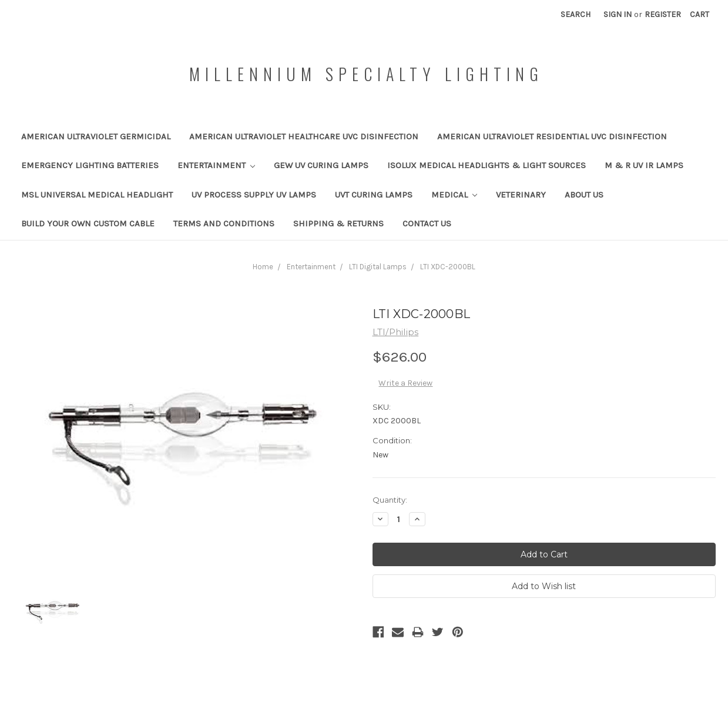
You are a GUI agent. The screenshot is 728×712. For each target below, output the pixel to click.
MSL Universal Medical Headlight (97, 195)
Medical (454, 195)
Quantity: (390, 500)
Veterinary (521, 195)
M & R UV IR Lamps (644, 165)
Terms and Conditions (224, 223)
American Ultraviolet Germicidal (96, 136)
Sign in (618, 14)
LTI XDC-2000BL (448, 267)
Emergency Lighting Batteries (90, 165)
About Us (584, 195)
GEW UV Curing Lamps (321, 165)
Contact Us (427, 223)
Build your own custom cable (88, 223)
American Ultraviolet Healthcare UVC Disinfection (304, 136)
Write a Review (405, 383)
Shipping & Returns (338, 223)
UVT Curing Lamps (374, 195)
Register (663, 14)
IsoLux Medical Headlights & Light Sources (487, 165)
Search (576, 14)
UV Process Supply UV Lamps (254, 195)
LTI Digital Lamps (378, 267)
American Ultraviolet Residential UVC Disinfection (552, 136)
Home (263, 267)
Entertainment (217, 165)
